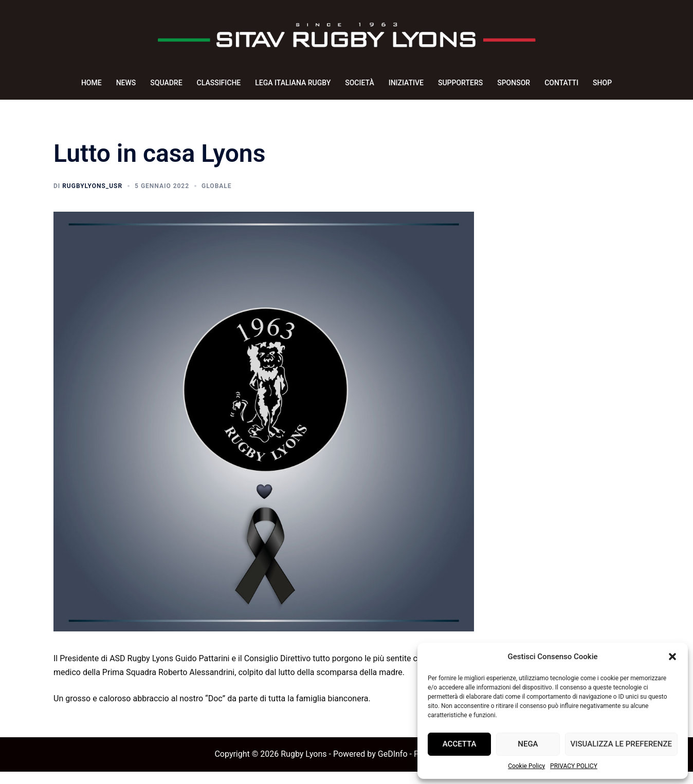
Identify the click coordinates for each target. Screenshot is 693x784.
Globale (216, 198)
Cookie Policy (526, 766)
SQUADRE (166, 83)
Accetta (460, 744)
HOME (92, 83)
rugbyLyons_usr (92, 198)
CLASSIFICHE (219, 83)
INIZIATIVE (406, 83)
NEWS (126, 83)
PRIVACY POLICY (574, 766)
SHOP (602, 83)
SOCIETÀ (359, 83)
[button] (672, 657)
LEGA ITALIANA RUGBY (293, 83)
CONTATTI (561, 83)
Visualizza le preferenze (621, 744)
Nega (528, 744)
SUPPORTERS (460, 83)
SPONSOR (514, 83)
